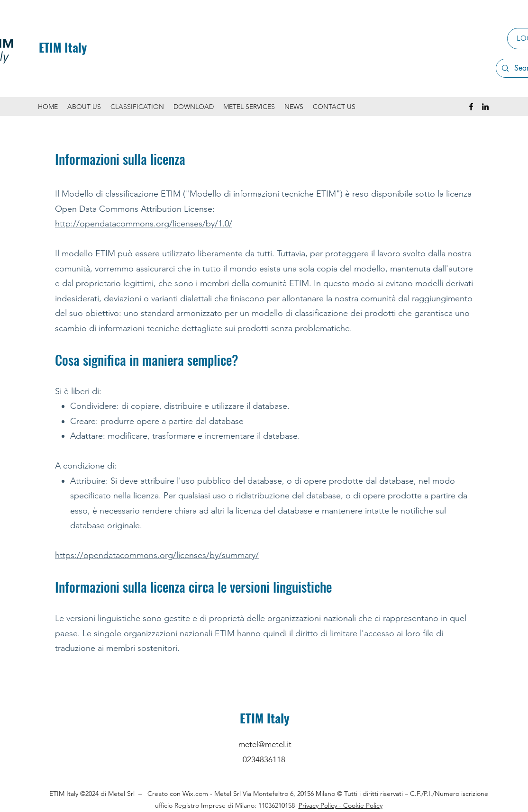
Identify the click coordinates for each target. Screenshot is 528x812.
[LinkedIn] (485, 107)
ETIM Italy (63, 47)
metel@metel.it (265, 744)
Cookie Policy (363, 805)
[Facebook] (471, 107)
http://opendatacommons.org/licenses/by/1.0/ (144, 224)
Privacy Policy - (321, 805)
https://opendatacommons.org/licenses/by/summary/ (157, 555)
